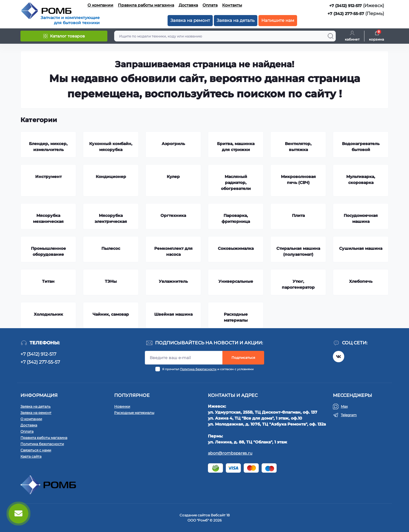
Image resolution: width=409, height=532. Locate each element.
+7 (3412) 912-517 (346, 6)
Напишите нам (278, 20)
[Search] (331, 36)
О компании (100, 5)
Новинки (122, 406)
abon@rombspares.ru (230, 453)
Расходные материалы (134, 413)
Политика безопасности (198, 369)
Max (344, 406)
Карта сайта (31, 456)
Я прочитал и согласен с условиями (208, 369)
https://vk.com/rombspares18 (339, 357)
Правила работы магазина (146, 5)
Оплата (210, 5)
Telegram (349, 415)
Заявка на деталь (236, 20)
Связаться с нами (36, 450)
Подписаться (243, 358)
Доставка (188, 5)
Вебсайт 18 (220, 515)
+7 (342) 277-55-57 (346, 14)
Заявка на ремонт (190, 20)
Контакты (232, 5)
